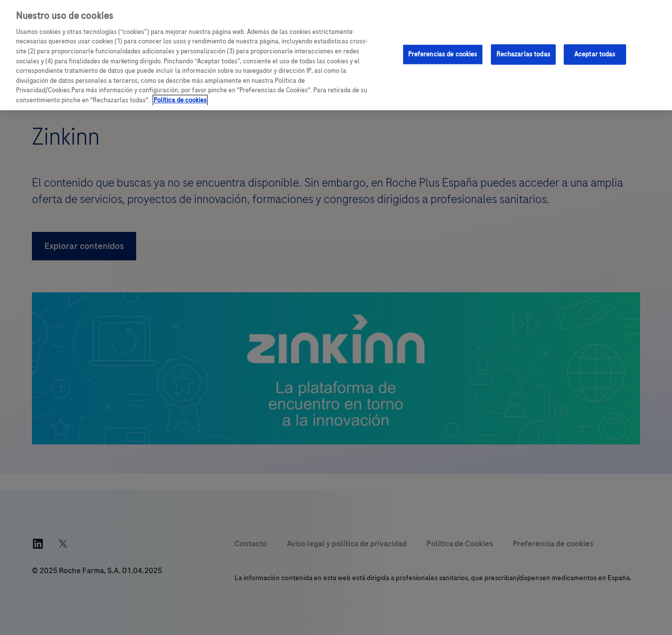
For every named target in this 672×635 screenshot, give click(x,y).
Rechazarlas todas (523, 54)
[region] (336, 55)
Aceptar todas (595, 54)
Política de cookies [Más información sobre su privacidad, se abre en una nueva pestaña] (180, 100)
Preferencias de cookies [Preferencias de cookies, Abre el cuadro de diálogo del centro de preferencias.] (443, 54)
